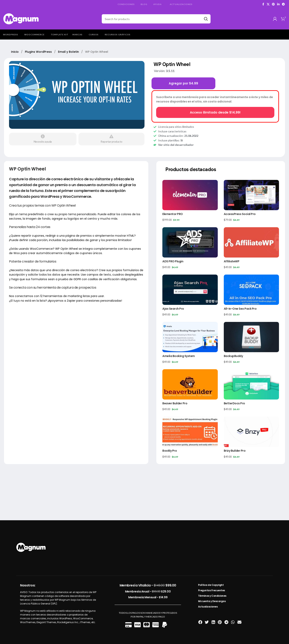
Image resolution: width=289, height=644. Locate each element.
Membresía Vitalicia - (148, 585)
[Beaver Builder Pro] (190, 384)
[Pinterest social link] (273, 4)
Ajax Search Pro (173, 309)
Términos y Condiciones (212, 596)
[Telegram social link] (283, 4)
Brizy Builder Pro (235, 451)
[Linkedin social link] (278, 4)
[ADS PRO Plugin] (190, 242)
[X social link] (268, 4)
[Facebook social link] (263, 4)
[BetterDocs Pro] (251, 384)
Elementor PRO (173, 214)
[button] (200, 622)
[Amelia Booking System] (190, 337)
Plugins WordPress (39, 52)
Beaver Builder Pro (175, 403)
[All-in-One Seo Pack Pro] (251, 290)
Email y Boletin (69, 52)
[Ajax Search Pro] (190, 290)
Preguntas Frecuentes (212, 590)
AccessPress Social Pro (240, 214)
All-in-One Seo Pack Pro (240, 309)
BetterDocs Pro (234, 403)
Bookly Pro (170, 451)
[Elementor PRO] (190, 195)
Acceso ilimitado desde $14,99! (215, 112)
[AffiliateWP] (251, 242)
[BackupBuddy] (251, 337)
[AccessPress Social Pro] (251, 195)
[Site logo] (21, 19)
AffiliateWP (232, 261)
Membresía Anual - (148, 591)
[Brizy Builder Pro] (251, 432)
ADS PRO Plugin (173, 261)
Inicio (15, 52)
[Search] (156, 19)
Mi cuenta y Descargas (212, 601)
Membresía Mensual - (148, 597)
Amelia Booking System (179, 356)
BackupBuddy (233, 356)
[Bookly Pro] (190, 432)
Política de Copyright (211, 585)
